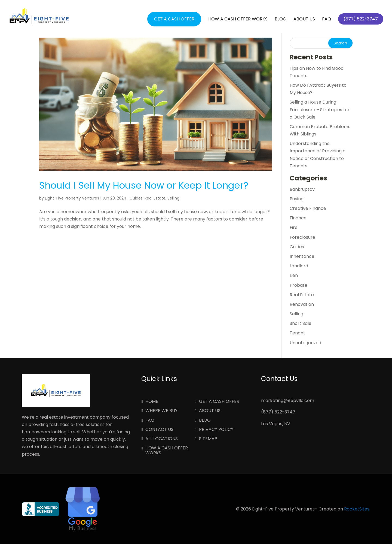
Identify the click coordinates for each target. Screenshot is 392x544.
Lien (294, 275)
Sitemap (208, 439)
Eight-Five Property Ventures (72, 198)
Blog (281, 20)
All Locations (162, 439)
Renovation (302, 304)
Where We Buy (161, 411)
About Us (304, 20)
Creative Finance (308, 208)
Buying (297, 199)
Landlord (299, 266)
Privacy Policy (216, 430)
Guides (136, 198)
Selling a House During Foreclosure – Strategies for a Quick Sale (320, 109)
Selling (173, 198)
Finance (298, 218)
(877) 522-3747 (278, 412)
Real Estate (155, 198)
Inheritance (302, 256)
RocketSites (357, 509)
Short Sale (301, 323)
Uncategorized (305, 343)
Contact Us (159, 430)
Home (152, 402)
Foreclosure (302, 237)
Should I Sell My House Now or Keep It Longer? (144, 185)
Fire (294, 227)
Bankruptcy (302, 189)
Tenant (297, 333)
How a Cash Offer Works (238, 20)
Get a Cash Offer (174, 19)
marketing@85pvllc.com (288, 401)
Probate (298, 285)
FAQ (327, 20)
